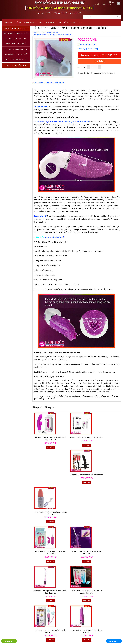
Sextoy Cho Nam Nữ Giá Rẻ (16, 44)
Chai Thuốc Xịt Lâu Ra (66, 22)
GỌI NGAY (9, 641)
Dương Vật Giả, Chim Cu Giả (16, 39)
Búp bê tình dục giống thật (16, 49)
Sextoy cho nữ (40, 216)
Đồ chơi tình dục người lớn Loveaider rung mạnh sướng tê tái (110, 476)
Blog (80, 22)
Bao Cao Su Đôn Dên (47, 22)
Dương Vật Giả (11, 595)
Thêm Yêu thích (85, 73)
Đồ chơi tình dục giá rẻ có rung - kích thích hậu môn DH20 (44, 554)
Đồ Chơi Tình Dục (12, 590)
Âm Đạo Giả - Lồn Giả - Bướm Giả (16, 34)
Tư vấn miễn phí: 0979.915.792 (99, 55)
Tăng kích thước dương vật (16, 59)
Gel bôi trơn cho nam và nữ (16, 54)
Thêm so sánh (97, 73)
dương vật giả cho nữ (55, 237)
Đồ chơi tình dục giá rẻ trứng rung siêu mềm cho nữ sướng (43, 476)
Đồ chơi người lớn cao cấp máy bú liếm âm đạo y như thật (88, 515)
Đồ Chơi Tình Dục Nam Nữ (26, 22)
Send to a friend (110, 73)
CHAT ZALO (114, 641)
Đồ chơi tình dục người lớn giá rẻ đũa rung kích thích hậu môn (88, 476)
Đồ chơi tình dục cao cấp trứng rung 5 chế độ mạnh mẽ (66, 476)
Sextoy (8, 598)
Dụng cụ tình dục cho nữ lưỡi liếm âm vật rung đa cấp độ (65, 515)
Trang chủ (8, 22)
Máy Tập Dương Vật (13, 607)
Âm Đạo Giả (10, 592)
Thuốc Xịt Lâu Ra (12, 604)
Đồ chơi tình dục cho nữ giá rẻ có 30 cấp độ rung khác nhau (44, 437)
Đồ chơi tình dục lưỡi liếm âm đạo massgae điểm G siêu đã (53, 35)
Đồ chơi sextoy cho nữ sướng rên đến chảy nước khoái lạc (44, 515)
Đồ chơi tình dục (41, 107)
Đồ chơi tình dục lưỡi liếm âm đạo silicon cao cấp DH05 (110, 437)
